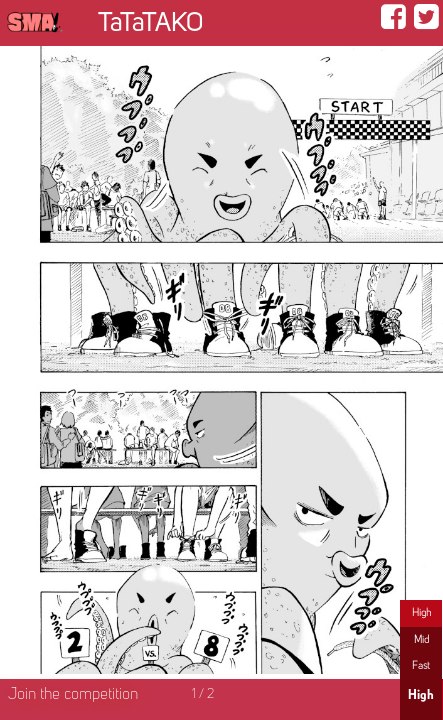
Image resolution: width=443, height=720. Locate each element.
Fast (421, 666)
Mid (421, 640)
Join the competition (73, 695)
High (421, 613)
